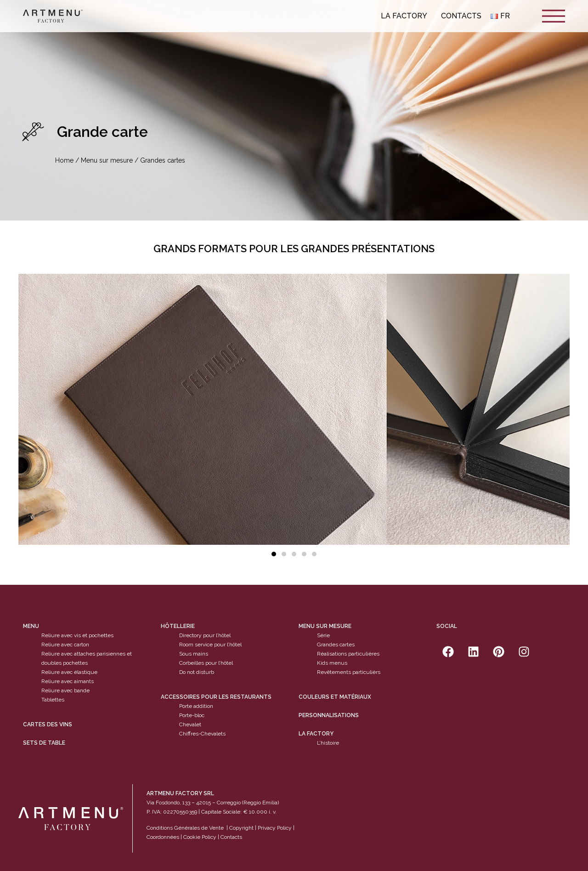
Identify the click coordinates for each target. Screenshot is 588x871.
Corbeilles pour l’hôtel (206, 663)
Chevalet (190, 724)
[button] (274, 554)
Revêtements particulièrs (349, 672)
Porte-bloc (192, 715)
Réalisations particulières (348, 654)
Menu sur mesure (107, 160)
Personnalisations (329, 715)
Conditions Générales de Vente (185, 828)
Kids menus (332, 663)
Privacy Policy (275, 828)
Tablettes (53, 700)
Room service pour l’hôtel (210, 645)
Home (64, 160)
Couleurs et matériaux (335, 697)
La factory (316, 734)
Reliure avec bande (65, 690)
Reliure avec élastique (69, 672)
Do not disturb (197, 672)
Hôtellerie (178, 626)
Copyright (241, 828)
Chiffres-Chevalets (202, 734)
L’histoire (328, 743)
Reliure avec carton (65, 645)
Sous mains (194, 654)
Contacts (461, 16)
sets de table (44, 743)
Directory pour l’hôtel (205, 635)
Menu (31, 626)
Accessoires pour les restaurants (216, 697)
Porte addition (196, 706)
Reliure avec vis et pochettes (77, 635)
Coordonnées (163, 837)
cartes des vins (48, 724)
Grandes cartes (336, 645)
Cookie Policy (200, 837)
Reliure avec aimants (68, 681)
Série (323, 635)
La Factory (406, 16)
